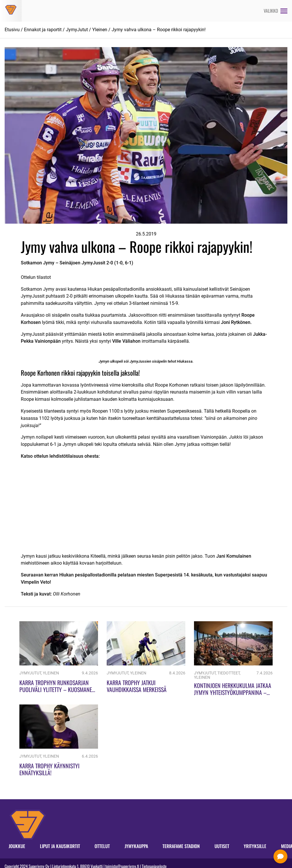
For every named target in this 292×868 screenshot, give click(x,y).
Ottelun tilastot (36, 277)
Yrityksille (255, 846)
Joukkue (17, 846)
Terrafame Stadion (181, 846)
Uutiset (222, 846)
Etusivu (12, 30)
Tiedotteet (229, 673)
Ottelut (102, 846)
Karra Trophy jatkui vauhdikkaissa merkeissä (137, 686)
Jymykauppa (136, 846)
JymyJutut (77, 30)
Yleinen (100, 30)
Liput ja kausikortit (60, 846)
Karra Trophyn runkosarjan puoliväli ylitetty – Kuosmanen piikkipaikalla (57, 689)
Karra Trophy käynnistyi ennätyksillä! (49, 769)
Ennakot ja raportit (43, 30)
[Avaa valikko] (276, 11)
